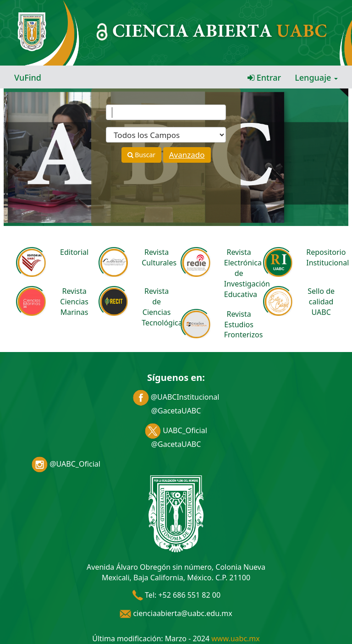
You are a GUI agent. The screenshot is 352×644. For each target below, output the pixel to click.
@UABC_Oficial (66, 464)
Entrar (264, 77)
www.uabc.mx (235, 638)
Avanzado (187, 155)
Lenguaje (316, 77)
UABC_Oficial (176, 430)
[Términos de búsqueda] (166, 112)
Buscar (141, 155)
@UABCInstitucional (176, 397)
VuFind (28, 77)
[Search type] (166, 135)
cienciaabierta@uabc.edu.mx (176, 613)
